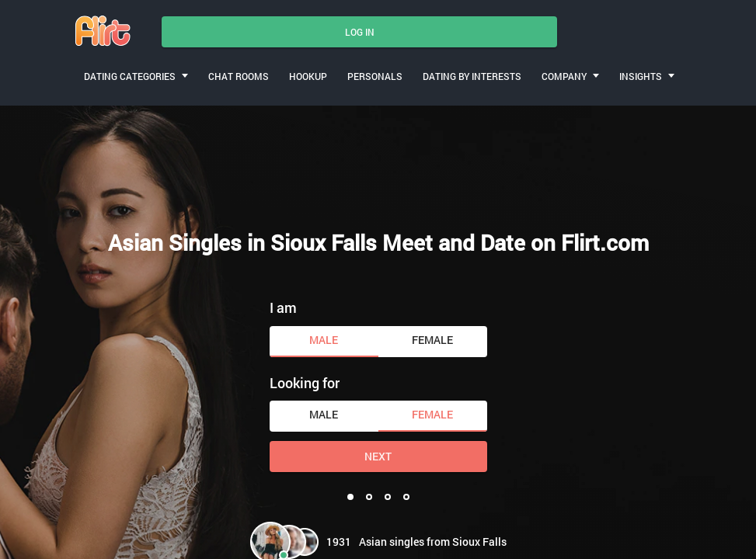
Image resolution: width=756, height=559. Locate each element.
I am (283, 307)
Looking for (305, 383)
